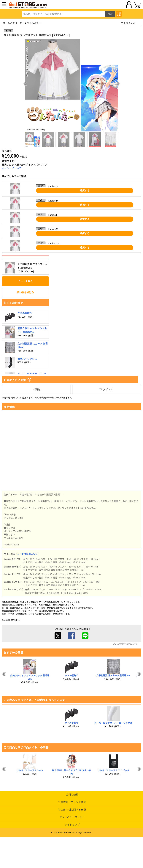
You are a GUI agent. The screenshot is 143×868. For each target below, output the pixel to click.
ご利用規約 (72, 794)
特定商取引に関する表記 (72, 810)
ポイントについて (12, 168)
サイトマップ (72, 825)
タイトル (106, 389)
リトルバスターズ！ (14, 23)
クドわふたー (34, 23)
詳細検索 (119, 14)
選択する (85, 190)
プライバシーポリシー (72, 817)
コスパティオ (128, 23)
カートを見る (26, 281)
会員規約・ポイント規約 (72, 802)
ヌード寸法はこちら (27, 554)
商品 (37, 389)
